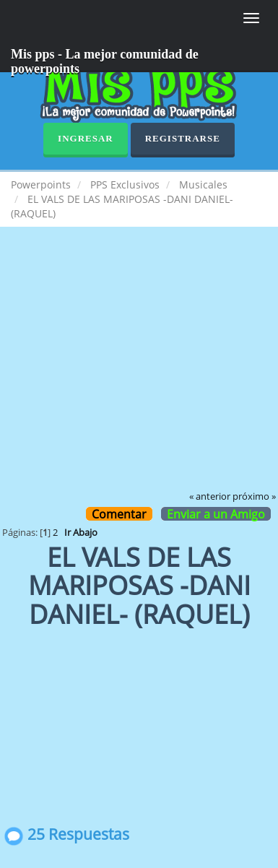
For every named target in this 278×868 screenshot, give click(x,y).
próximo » (254, 496)
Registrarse (183, 138)
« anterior (210, 496)
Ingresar (86, 138)
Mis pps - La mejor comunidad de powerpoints (105, 60)
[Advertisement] (139, 369)
